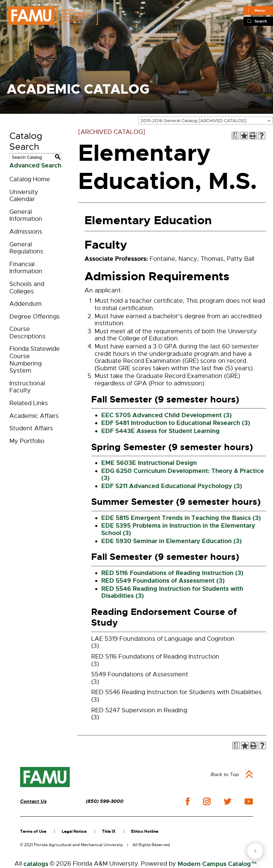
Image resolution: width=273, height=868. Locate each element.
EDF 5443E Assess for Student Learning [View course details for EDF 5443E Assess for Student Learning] (160, 431)
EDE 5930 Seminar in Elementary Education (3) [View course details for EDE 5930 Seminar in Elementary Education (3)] (172, 541)
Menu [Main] (260, 10)
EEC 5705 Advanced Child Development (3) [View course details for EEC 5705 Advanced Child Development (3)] (167, 415)
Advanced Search (35, 165)
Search (261, 21)
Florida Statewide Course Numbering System (35, 360)
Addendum (25, 304)
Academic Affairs (34, 416)
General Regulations (26, 248)
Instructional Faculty (27, 387)
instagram (207, 802)
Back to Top (225, 774)
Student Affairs (31, 428)
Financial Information (26, 268)
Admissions (26, 232)
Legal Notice (74, 831)
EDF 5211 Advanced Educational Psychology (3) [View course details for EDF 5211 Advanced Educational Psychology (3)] (172, 486)
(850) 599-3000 (105, 801)
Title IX (109, 831)
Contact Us (33, 801)
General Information (26, 215)
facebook (188, 801)
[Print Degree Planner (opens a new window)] (235, 136)
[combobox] (206, 120)
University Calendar (24, 196)
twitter (227, 802)
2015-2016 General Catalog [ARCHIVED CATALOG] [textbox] (194, 121)
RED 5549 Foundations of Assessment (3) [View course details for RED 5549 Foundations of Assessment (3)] (163, 581)
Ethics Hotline (145, 831)
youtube (249, 802)
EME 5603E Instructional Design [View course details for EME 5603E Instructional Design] (149, 463)
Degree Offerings (35, 317)
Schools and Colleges (27, 288)
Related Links (29, 403)
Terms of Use (33, 831)
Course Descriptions (28, 333)
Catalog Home (30, 179)
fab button (255, 851)
